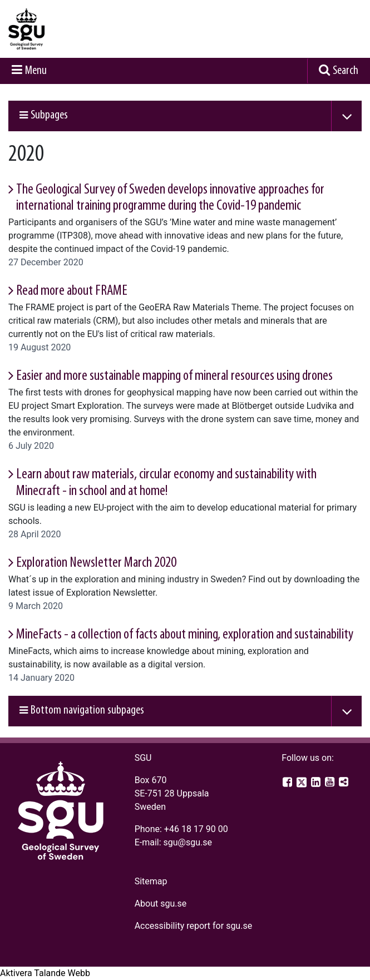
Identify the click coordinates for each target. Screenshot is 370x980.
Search (346, 71)
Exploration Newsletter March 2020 (96, 563)
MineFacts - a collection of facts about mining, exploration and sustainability (185, 635)
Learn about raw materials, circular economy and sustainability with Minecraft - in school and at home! (166, 483)
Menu (36, 71)
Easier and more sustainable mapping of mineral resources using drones (174, 376)
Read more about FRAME (72, 291)
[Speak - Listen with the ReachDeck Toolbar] (45, 973)
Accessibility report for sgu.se (194, 926)
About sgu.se (161, 904)
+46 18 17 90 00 (196, 829)
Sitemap (151, 881)
